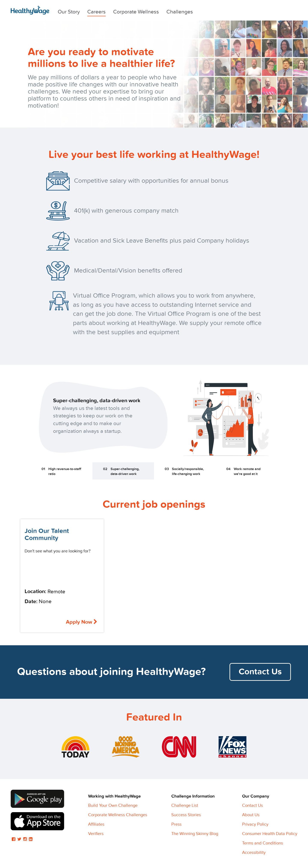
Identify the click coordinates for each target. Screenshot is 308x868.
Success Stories (186, 815)
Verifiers (96, 834)
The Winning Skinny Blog (195, 834)
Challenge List (185, 806)
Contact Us (260, 672)
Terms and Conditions (263, 843)
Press (176, 824)
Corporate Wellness (136, 12)
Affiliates (96, 824)
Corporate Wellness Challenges (118, 815)
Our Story (69, 12)
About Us (251, 815)
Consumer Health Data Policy (270, 834)
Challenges (180, 12)
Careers (96, 12)
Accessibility (254, 853)
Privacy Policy (255, 824)
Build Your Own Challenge (113, 806)
